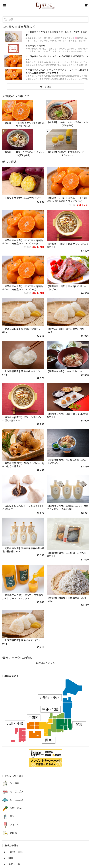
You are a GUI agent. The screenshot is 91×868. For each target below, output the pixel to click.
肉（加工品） (17, 792)
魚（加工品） (17, 800)
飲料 (12, 817)
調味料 (14, 833)
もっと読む (46, 87)
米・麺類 (15, 783)
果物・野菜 (16, 808)
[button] (4, 12)
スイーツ (15, 825)
